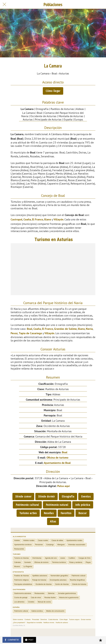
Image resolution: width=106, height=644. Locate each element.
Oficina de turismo (57, 458)
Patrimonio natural (57, 505)
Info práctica (83, 505)
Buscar (83, 513)
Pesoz (14, 333)
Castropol (16, 219)
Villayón (59, 219)
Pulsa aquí (63, 486)
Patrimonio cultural (27, 505)
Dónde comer (23, 497)
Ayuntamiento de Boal (57, 463)
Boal (30, 329)
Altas (53, 521)
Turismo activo (28, 513)
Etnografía (68, 497)
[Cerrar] (4, 4)
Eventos (86, 497)
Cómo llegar (53, 91)
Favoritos (66, 513)
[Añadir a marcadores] (100, 640)
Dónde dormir (47, 497)
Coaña (27, 219)
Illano (48, 219)
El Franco (38, 219)
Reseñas (49, 513)
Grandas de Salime (65, 329)
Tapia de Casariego (30, 333)
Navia (89, 329)
